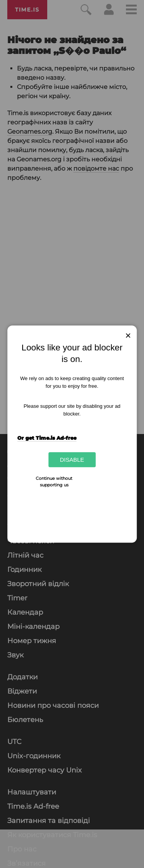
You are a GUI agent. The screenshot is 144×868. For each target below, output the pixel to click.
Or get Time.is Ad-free (47, 438)
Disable (72, 460)
